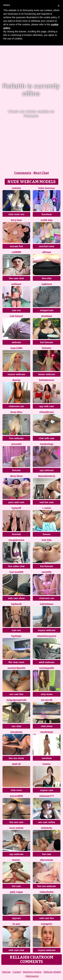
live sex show (16, 758)
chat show (47, 726)
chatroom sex (16, 406)
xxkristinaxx (47, 604)
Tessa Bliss (16, 412)
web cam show (16, 598)
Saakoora (47, 284)
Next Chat (41, 173)
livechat (16, 534)
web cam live (47, 918)
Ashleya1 (16, 284)
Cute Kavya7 (16, 316)
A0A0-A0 (16, 764)
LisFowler (47, 348)
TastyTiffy (47, 572)
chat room (16, 790)
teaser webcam (47, 374)
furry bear (16, 220)
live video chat (16, 566)
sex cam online (47, 822)
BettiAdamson (47, 380)
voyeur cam (47, 790)
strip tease (47, 694)
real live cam (47, 502)
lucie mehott (16, 828)
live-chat (47, 278)
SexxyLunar (16, 732)
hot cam (47, 854)
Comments (23, 173)
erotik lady (47, 220)
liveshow (47, 214)
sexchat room (47, 246)
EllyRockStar (47, 860)
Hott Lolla (47, 540)
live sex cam (16, 822)
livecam (16, 470)
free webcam (16, 438)
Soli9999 (16, 252)
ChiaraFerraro (47, 412)
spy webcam (47, 470)
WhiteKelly (47, 828)
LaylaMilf (16, 508)
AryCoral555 (16, 796)
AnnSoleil (16, 444)
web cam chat (16, 950)
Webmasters (32, 976)
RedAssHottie (47, 892)
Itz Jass (16, 924)
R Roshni (47, 508)
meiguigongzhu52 (16, 700)
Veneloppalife (47, 668)
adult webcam (47, 662)
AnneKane (47, 316)
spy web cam (47, 406)
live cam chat (16, 278)
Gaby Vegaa (16, 892)
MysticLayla (47, 732)
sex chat (16, 726)
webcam (16, 342)
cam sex (16, 310)
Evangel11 (47, 924)
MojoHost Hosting (32, 972)
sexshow (47, 758)
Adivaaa (47, 252)
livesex (47, 534)
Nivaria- (47, 764)
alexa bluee (16, 476)
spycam (16, 918)
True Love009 (16, 572)
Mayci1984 (16, 348)
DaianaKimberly (47, 476)
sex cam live (16, 694)
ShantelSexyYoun (47, 636)
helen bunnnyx (47, 188)
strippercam (47, 310)
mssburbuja (47, 444)
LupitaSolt (16, 604)
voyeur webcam (16, 374)
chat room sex (16, 214)
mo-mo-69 (47, 700)
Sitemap (6, 972)
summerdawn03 (16, 668)
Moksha (16, 188)
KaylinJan (16, 636)
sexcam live (16, 246)
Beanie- (16, 860)
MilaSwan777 (47, 796)
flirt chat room (16, 662)
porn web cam (16, 502)
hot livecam (47, 342)
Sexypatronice (16, 540)
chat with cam (47, 438)
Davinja (16, 380)
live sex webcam (47, 886)
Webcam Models (52, 972)
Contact (17, 972)
